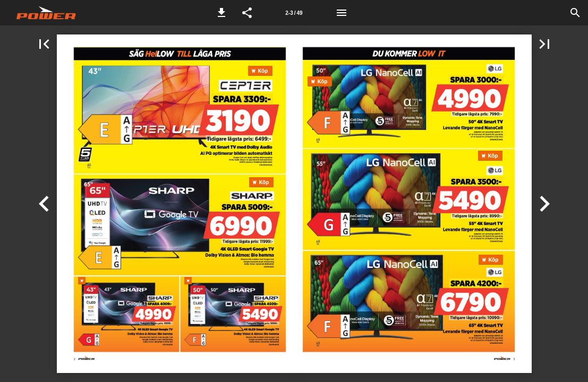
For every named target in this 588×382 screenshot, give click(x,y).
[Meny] (342, 13)
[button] (221, 13)
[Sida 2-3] (294, 13)
